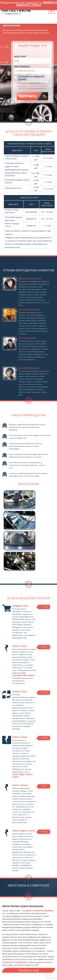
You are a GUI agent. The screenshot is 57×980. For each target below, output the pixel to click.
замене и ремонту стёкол (37, 4)
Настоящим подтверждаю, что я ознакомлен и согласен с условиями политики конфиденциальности (32, 86)
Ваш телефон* (22, 67)
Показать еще (29, 970)
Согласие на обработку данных (31, 78)
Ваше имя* (20, 56)
